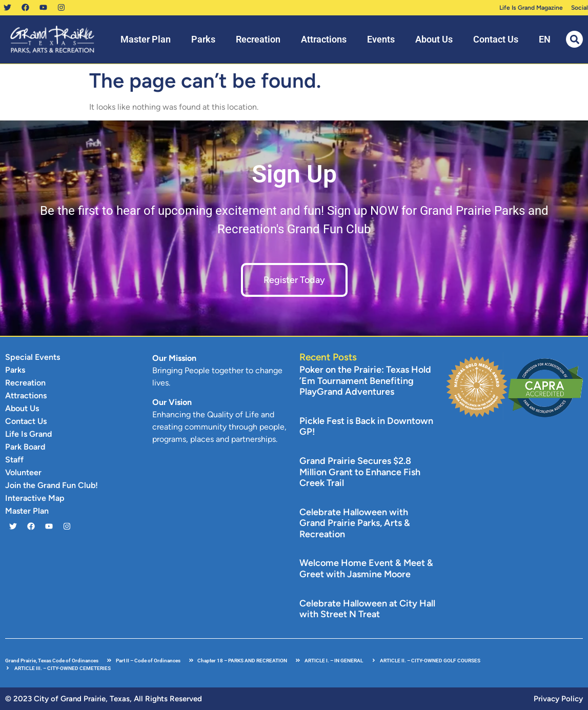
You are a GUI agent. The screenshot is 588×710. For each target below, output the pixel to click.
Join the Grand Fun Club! (52, 485)
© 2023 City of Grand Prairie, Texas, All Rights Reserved (104, 699)
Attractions (324, 39)
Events (381, 39)
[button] (574, 39)
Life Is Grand (28, 434)
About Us (434, 39)
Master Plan (146, 39)
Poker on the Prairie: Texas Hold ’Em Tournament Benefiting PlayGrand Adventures (365, 381)
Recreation (258, 39)
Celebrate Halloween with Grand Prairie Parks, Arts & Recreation (355, 523)
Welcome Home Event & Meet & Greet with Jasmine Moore (366, 569)
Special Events (33, 357)
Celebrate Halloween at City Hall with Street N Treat (367, 609)
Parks (203, 39)
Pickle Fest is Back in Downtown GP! (366, 427)
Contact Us (496, 39)
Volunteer (23, 472)
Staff (14, 460)
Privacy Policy (558, 699)
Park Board (25, 447)
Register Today (294, 280)
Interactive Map (35, 498)
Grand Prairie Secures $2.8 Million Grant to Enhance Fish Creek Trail (360, 472)
